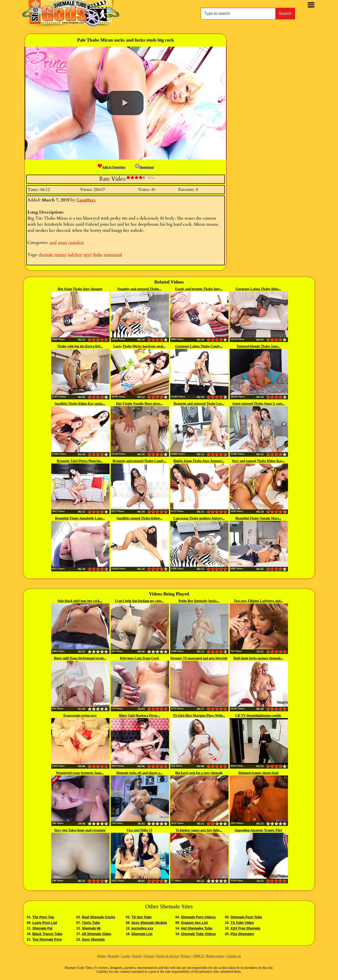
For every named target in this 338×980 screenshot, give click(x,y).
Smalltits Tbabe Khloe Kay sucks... (80, 404)
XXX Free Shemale (245, 928)
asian (63, 243)
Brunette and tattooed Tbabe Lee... (199, 404)
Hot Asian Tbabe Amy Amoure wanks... (80, 289)
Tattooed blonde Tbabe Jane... (258, 346)
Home (101, 956)
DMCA (199, 956)
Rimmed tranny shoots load (258, 773)
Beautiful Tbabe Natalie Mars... (258, 518)
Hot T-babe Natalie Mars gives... (139, 404)
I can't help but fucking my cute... (139, 601)
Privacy (186, 956)
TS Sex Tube (141, 917)
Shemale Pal (42, 928)
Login (126, 956)
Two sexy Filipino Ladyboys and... (258, 601)
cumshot (76, 243)
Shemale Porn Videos (198, 917)
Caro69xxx (86, 200)
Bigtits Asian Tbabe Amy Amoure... (199, 461)
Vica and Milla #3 (139, 830)
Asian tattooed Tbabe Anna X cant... (258, 404)
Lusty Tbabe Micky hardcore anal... (139, 346)
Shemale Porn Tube (246, 917)
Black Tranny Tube (47, 934)
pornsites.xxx (142, 928)
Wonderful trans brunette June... (80, 773)
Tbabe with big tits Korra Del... (80, 346)
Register (114, 956)
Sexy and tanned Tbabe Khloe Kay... (258, 461)
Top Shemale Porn (47, 939)
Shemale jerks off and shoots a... (139, 773)
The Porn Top (43, 917)
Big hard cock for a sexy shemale (199, 773)
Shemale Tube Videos (198, 934)
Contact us (234, 956)
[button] (125, 103)
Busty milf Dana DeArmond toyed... (80, 658)
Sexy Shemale (93, 939)
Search (285, 13)
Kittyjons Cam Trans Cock (139, 658)
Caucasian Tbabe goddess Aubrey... (199, 518)
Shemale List (142, 934)
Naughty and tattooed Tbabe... (139, 289)
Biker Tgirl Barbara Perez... (139, 716)
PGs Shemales (242, 934)
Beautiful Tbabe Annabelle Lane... (80, 518)
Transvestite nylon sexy (80, 716)
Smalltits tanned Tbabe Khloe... (139, 518)
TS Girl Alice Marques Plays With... (199, 716)
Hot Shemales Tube (197, 928)
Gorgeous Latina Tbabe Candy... (199, 346)
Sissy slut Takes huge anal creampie (80, 830)
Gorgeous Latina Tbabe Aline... (258, 289)
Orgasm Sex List (194, 923)
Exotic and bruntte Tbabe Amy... (199, 289)
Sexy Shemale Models (149, 923)
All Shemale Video (97, 934)
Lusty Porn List (45, 923)
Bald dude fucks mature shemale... (258, 658)
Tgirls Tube (91, 923)
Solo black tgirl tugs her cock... (80, 601)
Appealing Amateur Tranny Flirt (258, 830)
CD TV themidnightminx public (258, 716)
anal (53, 243)
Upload (149, 956)
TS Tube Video (242, 923)
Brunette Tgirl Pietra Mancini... (80, 461)
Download (144, 167)
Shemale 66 (91, 928)
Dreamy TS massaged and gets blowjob (199, 658)
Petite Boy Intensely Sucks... (199, 601)
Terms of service (167, 956)
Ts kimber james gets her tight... (199, 830)
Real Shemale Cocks (98, 917)
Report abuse (215, 956)
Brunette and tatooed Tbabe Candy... (139, 461)
